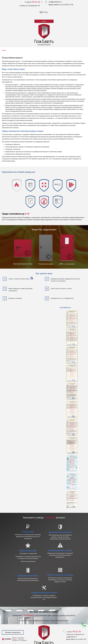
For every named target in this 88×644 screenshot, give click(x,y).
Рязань (44, 21)
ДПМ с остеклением (67, 264)
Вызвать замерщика (13, 632)
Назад (4, 50)
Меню (44, 12)
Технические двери (46, 264)
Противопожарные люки (23, 264)
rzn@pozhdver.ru (55, 2)
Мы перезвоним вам (84, 625)
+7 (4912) (32, 2)
